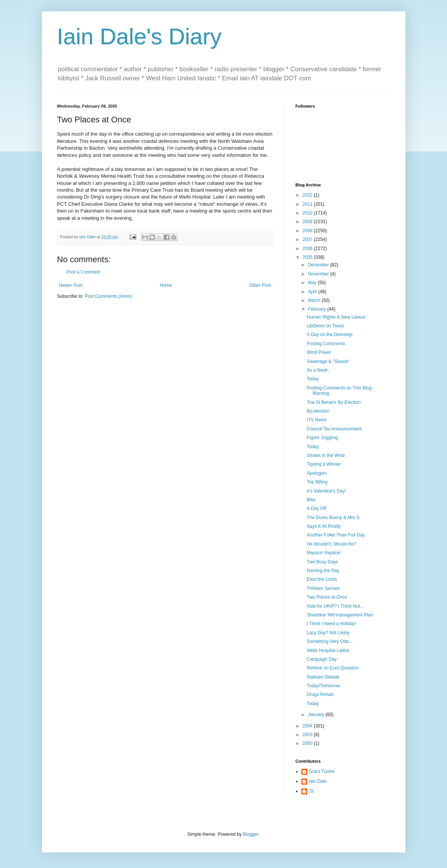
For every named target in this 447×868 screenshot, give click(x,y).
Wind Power (319, 352)
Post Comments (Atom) (108, 296)
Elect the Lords (322, 579)
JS (311, 791)
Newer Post (71, 285)
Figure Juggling (322, 438)
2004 (308, 726)
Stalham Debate (323, 677)
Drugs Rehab (320, 694)
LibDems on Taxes (325, 326)
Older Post (260, 285)
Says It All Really (323, 526)
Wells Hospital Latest (328, 651)
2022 (308, 195)
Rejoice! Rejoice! (324, 553)
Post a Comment (83, 272)
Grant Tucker (322, 771)
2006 (308, 249)
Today (313, 379)
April (313, 292)
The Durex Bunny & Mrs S (333, 518)
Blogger (251, 834)
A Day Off (316, 508)
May (313, 283)
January (316, 715)
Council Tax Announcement (334, 429)
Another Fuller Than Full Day (336, 535)
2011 (308, 204)
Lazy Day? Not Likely (328, 633)
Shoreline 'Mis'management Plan (340, 615)
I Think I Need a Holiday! (331, 624)
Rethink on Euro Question (333, 668)
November (319, 274)
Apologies (317, 473)
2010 (308, 213)
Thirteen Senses (323, 588)
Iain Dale (318, 781)
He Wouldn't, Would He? (331, 544)
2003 (308, 735)
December (319, 265)
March (315, 300)
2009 (308, 222)
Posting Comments (326, 344)
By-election (318, 411)
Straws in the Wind (326, 455)
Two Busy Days (322, 562)
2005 (308, 257)
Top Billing (317, 482)
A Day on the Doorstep (329, 335)
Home (166, 285)
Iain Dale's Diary (139, 37)
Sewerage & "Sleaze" (328, 361)
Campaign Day (322, 659)
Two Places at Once (327, 597)
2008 (308, 231)
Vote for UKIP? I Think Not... (335, 606)
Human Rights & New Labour (336, 317)
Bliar (311, 500)
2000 (308, 743)
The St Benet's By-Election (333, 402)
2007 (308, 239)
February (317, 309)
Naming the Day (323, 571)
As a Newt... (319, 370)
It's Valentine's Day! (326, 491)
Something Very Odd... (329, 641)
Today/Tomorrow (323, 686)
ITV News (316, 420)
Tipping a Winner (324, 464)
